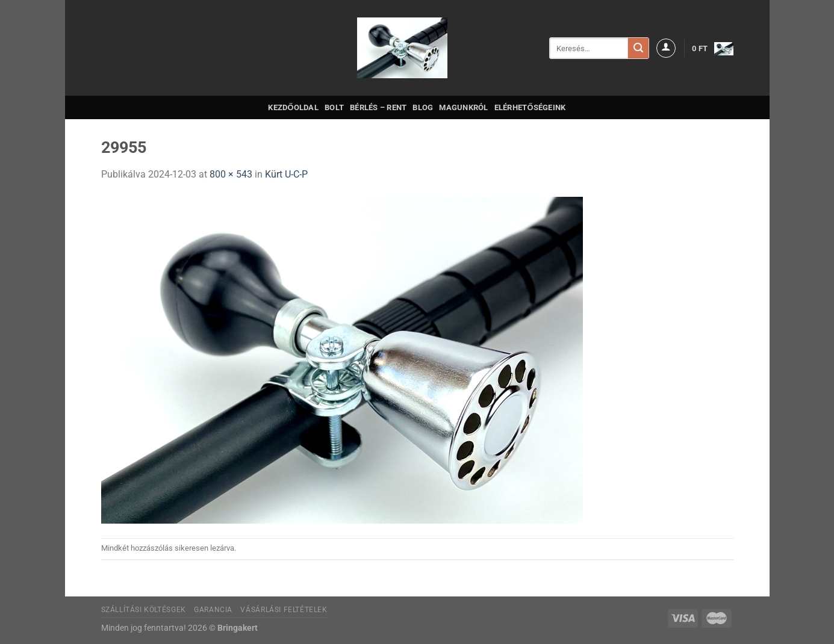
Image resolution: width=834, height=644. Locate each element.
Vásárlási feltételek (284, 610)
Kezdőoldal (293, 107)
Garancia (213, 610)
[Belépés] (666, 48)
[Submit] (638, 48)
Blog (423, 107)
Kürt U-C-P (286, 174)
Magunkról (463, 107)
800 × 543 (231, 174)
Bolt (334, 107)
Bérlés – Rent (378, 107)
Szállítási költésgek (144, 610)
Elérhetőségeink (530, 107)
